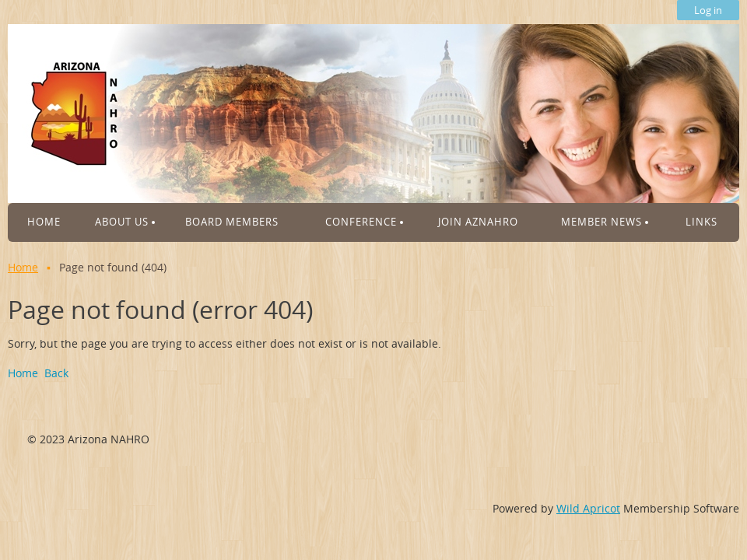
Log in (708, 10)
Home (23, 267)
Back (56, 373)
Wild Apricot (588, 508)
